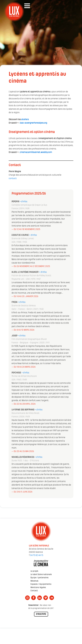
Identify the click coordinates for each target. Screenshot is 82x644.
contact (13, 179)
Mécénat (34, 581)
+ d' (23, 373)
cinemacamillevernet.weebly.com (36, 152)
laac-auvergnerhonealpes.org (33, 123)
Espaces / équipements (41, 584)
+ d (21, 202)
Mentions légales (38, 588)
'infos (25, 202)
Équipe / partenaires (39, 578)
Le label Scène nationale (41, 575)
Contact (34, 591)
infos (27, 373)
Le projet (34, 571)
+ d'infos (33, 235)
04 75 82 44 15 (37, 555)
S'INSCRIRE (41, 614)
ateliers (25, 120)
